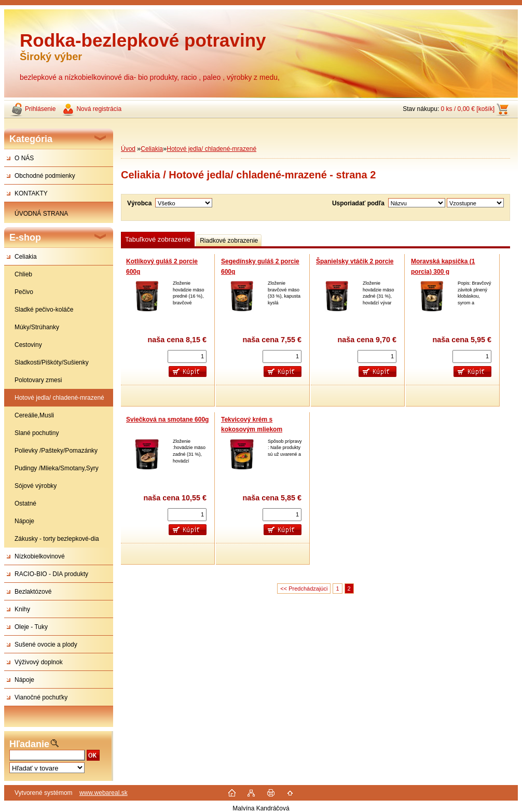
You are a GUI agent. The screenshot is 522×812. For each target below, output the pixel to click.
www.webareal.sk (104, 793)
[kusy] (187, 356)
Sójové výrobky (36, 486)
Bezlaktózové (33, 592)
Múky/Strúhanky (37, 327)
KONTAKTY (31, 193)
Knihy (22, 609)
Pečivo (24, 292)
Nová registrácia (99, 109)
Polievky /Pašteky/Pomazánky (56, 451)
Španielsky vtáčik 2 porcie (355, 261)
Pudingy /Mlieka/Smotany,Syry (57, 468)
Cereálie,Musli (34, 415)
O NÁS (24, 158)
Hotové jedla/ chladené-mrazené (59, 398)
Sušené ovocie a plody (46, 645)
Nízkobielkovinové (40, 556)
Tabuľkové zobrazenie (158, 239)
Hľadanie (29, 744)
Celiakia (26, 257)
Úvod (128, 149)
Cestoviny (28, 345)
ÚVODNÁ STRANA (41, 214)
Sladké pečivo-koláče (44, 310)
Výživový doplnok (39, 662)
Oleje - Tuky (31, 627)
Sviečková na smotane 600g (167, 419)
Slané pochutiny (37, 433)
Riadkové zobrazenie (229, 241)
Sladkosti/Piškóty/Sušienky (52, 362)
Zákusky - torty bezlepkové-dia (57, 539)
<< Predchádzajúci (304, 589)
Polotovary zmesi (38, 380)
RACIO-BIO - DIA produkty (51, 574)
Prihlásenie (40, 109)
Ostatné (25, 503)
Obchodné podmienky (45, 176)
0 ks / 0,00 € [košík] (468, 109)
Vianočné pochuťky (41, 697)
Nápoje (24, 521)
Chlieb (23, 274)
